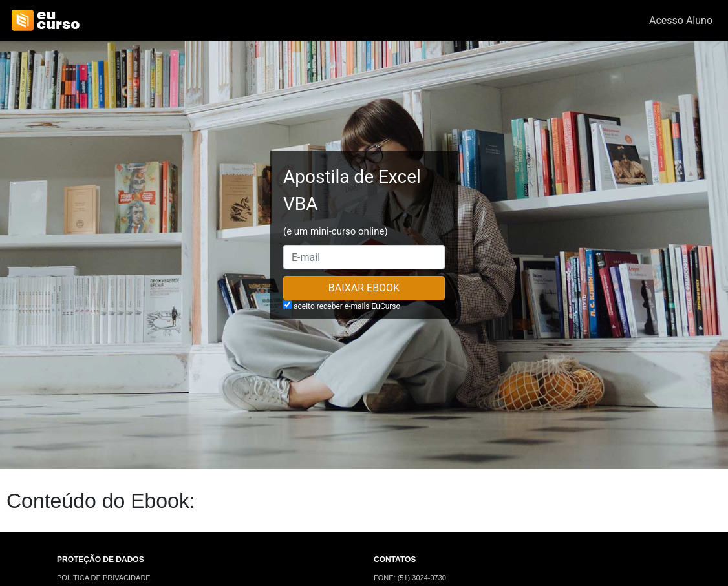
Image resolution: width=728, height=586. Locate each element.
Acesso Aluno (681, 20)
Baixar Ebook (364, 288)
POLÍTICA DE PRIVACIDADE (104, 578)
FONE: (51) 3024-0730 (410, 578)
